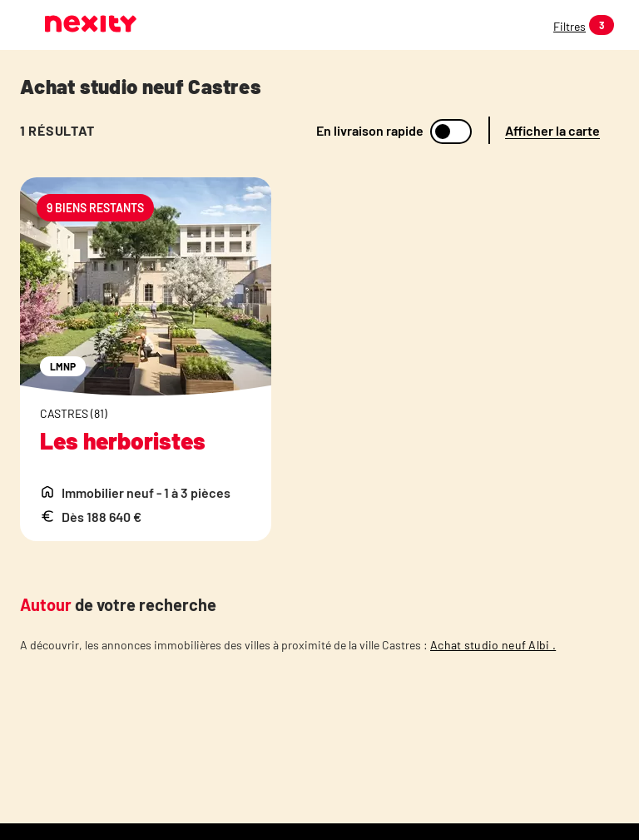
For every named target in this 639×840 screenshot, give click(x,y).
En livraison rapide (370, 131)
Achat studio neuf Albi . (493, 645)
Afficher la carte (552, 130)
